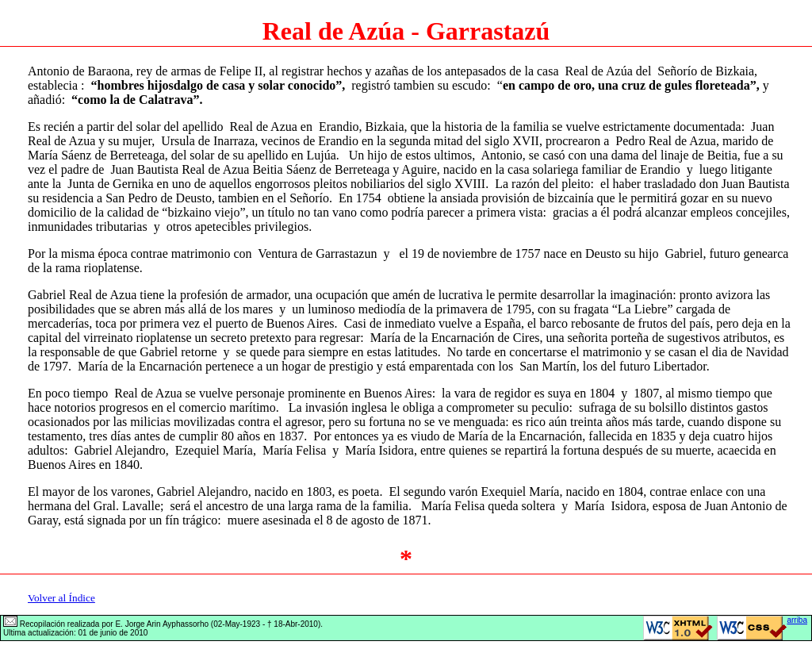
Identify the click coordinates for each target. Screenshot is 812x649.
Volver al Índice (61, 598)
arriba (797, 620)
